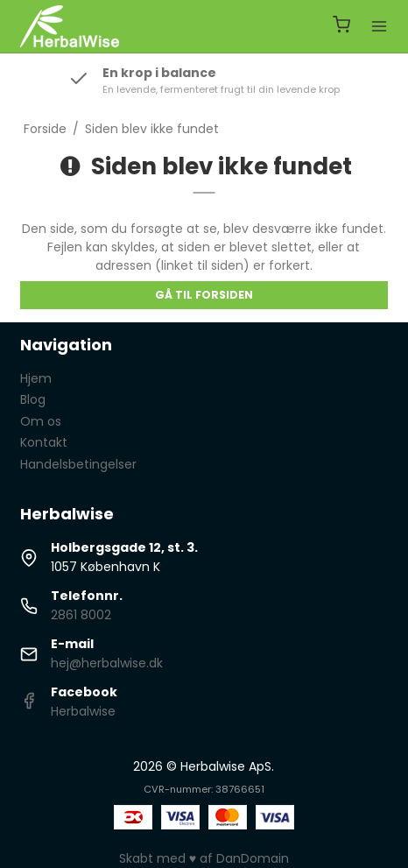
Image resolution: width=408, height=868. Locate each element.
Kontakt (44, 442)
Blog (33, 399)
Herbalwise (83, 711)
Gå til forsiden (204, 295)
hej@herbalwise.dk (107, 663)
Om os (41, 421)
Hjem (36, 378)
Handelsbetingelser (78, 464)
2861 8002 (81, 615)
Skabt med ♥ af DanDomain (204, 858)
